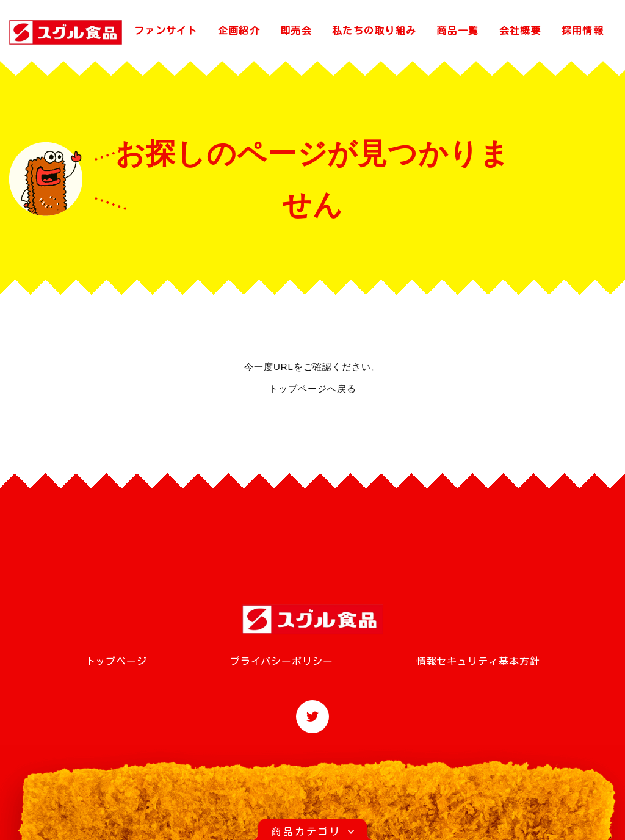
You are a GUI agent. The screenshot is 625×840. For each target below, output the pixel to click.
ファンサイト (166, 31)
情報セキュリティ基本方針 (478, 661)
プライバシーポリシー (282, 661)
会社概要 (520, 31)
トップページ (116, 661)
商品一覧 (457, 31)
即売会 (296, 31)
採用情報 (583, 31)
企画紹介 (239, 31)
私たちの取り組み (374, 31)
